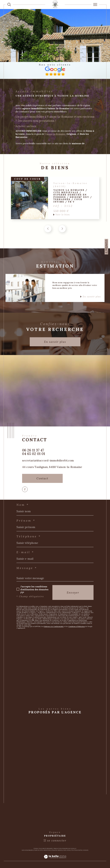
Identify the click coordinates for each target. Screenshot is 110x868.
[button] (62, 229)
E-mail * (25, 552)
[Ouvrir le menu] (95, 5)
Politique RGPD (76, 850)
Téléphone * (29, 537)
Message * (27, 568)
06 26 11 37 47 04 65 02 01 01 (34, 452)
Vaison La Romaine (55, 134)
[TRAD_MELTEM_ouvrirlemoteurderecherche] (9, 5)
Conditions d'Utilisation (77, 626)
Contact (106, 247)
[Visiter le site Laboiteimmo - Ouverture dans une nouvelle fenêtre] (55, 860)
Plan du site (38, 850)
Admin (60, 850)
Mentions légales (50, 850)
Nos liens (67, 850)
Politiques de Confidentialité (54, 626)
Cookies (86, 850)
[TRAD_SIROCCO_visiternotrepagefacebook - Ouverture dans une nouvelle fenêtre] (25, 489)
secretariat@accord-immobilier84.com (48, 460)
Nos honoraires (27, 850)
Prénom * (26, 521)
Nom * (23, 505)
